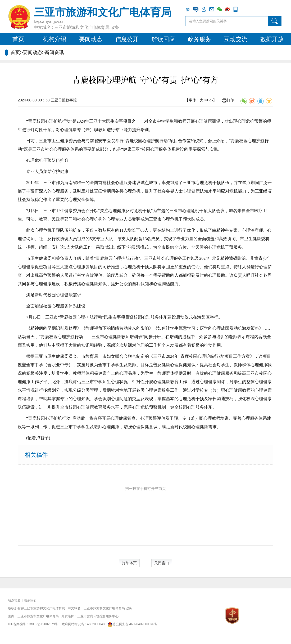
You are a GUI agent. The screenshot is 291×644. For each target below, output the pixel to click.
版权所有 (14, 608)
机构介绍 (54, 39)
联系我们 (30, 600)
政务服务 (199, 39)
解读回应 (163, 39)
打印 (228, 100)
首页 (18, 39)
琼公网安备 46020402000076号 (131, 624)
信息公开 (127, 39)
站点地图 (14, 600)
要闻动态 (91, 39)
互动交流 (236, 39)
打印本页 (129, 563)
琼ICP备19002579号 (44, 624)
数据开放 (272, 39)
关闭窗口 (162, 563)
